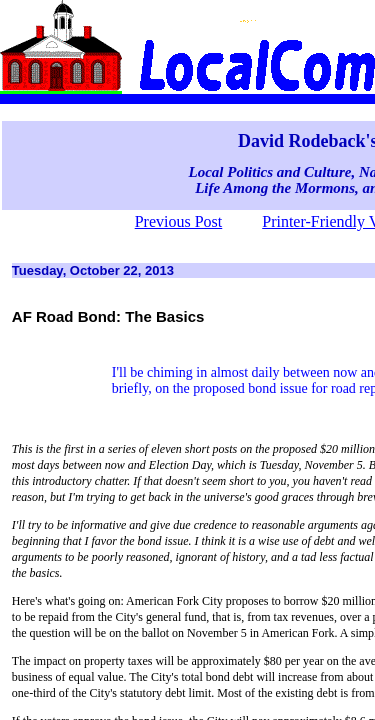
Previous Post (179, 221)
